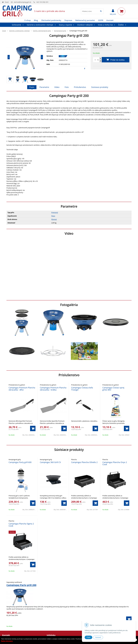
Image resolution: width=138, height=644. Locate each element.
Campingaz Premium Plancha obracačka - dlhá (22, 389)
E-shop (28, 20)
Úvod (7, 2)
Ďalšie (122, 25)
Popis (32, 87)
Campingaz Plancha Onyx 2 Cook (115, 463)
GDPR (101, 20)
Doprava (68, 20)
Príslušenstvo (80, 87)
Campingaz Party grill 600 (20, 462)
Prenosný (55, 212)
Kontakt (110, 20)
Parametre (44, 87)
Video (57, 87)
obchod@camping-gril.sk (22, 2)
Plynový (54, 219)
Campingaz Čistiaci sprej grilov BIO (113, 389)
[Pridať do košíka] (111, 60)
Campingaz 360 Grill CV (50, 462)
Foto (67, 87)
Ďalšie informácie (7, 641)
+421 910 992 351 (42, 2)
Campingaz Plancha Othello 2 (84, 462)
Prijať (88, 637)
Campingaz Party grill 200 (21, 585)
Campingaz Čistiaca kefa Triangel (82, 389)
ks (98, 60)
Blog (36, 20)
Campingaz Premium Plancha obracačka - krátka (53, 389)
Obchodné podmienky (51, 20)
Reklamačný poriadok (85, 20)
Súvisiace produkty (100, 87)
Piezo (53, 216)
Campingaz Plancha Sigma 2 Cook (21, 525)
